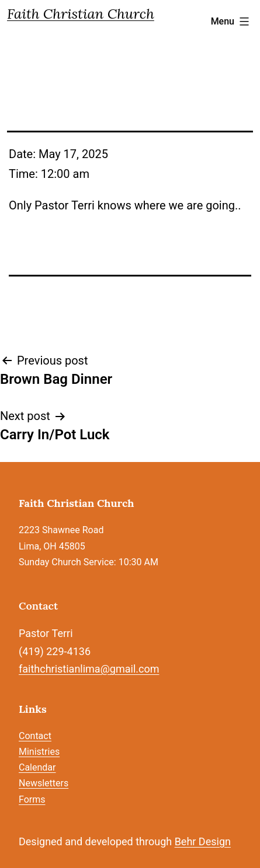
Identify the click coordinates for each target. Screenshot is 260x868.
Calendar (37, 767)
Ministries (39, 752)
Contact (35, 736)
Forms (32, 799)
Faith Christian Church (81, 14)
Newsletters (44, 783)
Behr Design (203, 841)
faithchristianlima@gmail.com (89, 669)
